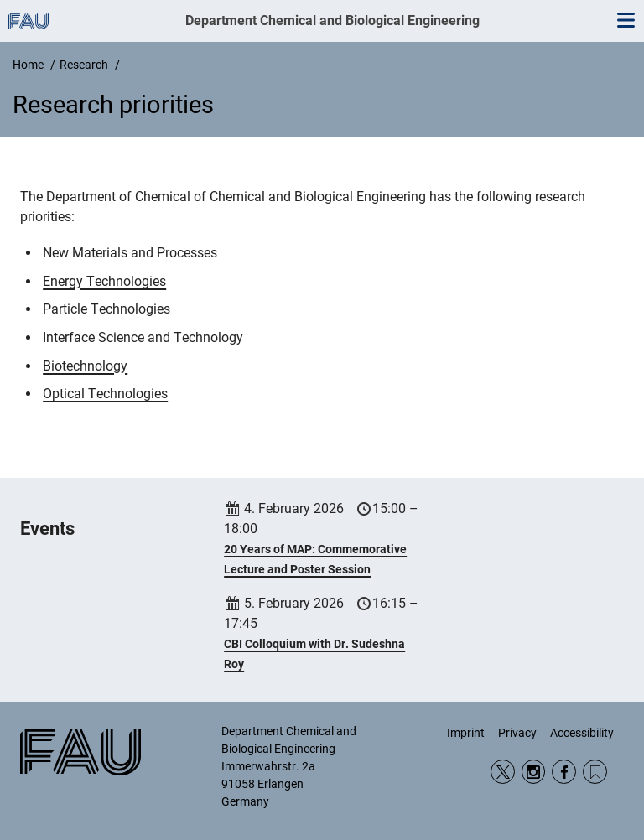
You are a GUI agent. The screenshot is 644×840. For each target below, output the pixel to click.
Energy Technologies (104, 281)
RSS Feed (595, 772)
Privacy (517, 733)
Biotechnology (85, 366)
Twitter (503, 772)
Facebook (564, 772)
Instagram (534, 772)
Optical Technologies (105, 394)
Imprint (466, 733)
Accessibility (582, 733)
